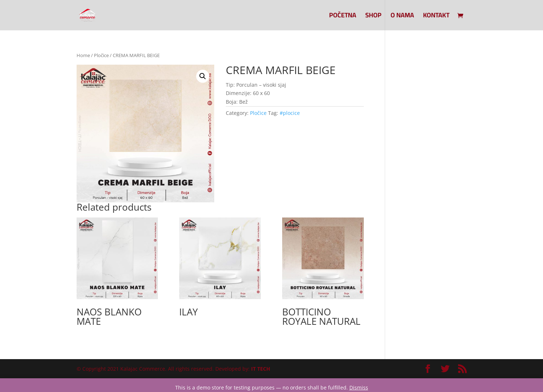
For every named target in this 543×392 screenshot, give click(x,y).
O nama (402, 17)
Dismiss (359, 387)
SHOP (373, 17)
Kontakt (436, 17)
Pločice (101, 55)
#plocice (290, 113)
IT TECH (261, 369)
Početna (343, 17)
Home (83, 55)
